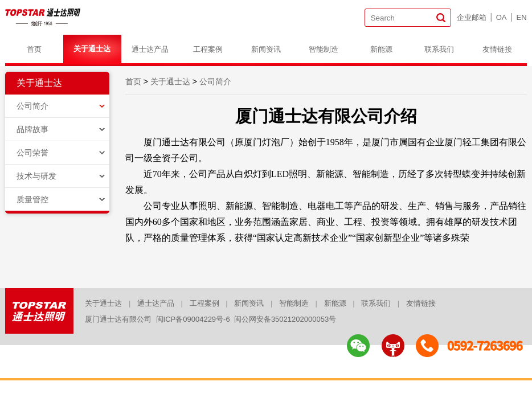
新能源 (381, 49)
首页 (34, 49)
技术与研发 (36, 176)
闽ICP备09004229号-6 (193, 319)
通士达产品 (150, 49)
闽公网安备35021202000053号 (285, 319)
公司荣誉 (32, 153)
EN (522, 17)
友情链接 (497, 49)
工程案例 (208, 49)
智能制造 (324, 49)
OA (502, 17)
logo (44, 17)
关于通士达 (92, 49)
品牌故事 (32, 129)
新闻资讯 (266, 49)
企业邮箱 (472, 17)
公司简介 (32, 106)
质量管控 (32, 199)
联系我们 (439, 49)
